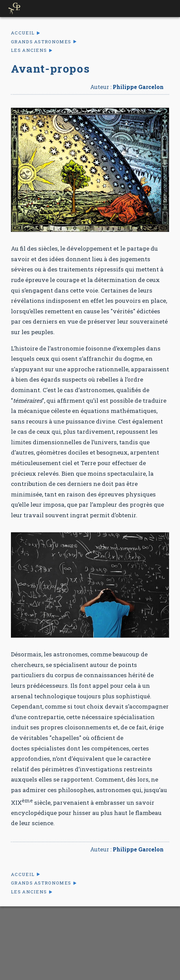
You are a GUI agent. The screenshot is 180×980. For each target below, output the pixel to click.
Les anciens (29, 50)
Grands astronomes (41, 42)
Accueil (23, 33)
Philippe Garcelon (138, 87)
